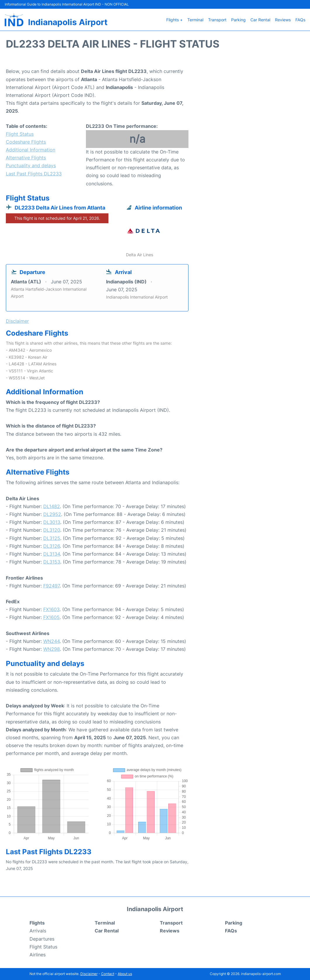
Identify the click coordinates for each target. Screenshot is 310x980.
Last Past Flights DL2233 (34, 174)
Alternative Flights (26, 158)
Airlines (38, 955)
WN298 (52, 649)
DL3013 (52, 522)
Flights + (174, 20)
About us (125, 974)
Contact (108, 974)
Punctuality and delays (31, 165)
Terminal (195, 20)
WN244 (51, 641)
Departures (42, 939)
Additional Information (31, 150)
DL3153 (52, 562)
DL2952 (52, 514)
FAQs (300, 20)
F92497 (51, 586)
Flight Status (20, 134)
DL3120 (52, 530)
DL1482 (52, 506)
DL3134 (52, 554)
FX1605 (51, 617)
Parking (238, 20)
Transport (217, 20)
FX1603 (51, 609)
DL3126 (52, 546)
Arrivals (38, 931)
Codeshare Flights (26, 142)
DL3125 (52, 538)
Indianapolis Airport (68, 22)
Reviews (283, 20)
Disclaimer (89, 974)
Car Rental (260, 20)
